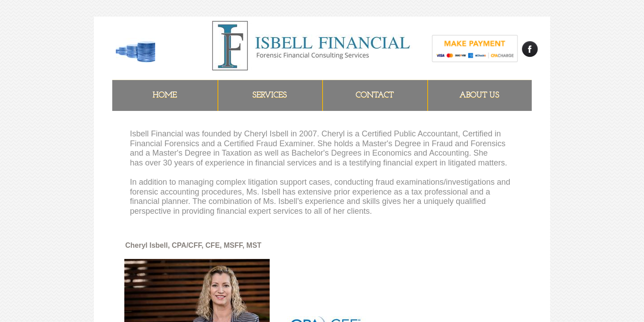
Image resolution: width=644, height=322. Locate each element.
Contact (375, 95)
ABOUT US (479, 95)
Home (165, 95)
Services (269, 95)
